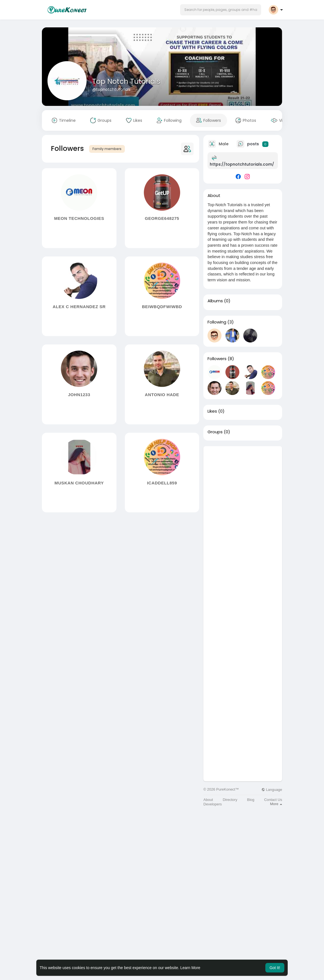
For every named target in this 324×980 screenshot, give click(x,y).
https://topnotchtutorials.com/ (242, 164)
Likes (212, 411)
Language (272, 790)
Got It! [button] (275, 968)
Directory (230, 800)
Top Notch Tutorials (126, 81)
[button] (221, 10)
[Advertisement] (243, 530)
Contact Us (273, 800)
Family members (107, 149)
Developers (213, 804)
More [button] (276, 804)
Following (217, 322)
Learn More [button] (190, 968)
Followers (217, 359)
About (208, 800)
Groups (215, 432)
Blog (251, 800)
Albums (215, 301)
